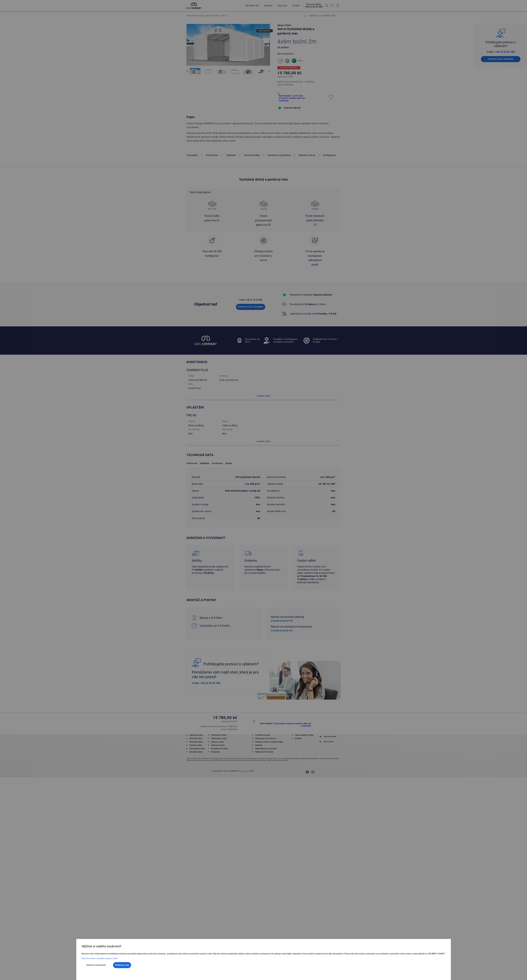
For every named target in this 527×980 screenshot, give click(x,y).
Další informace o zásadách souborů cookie (100, 958)
